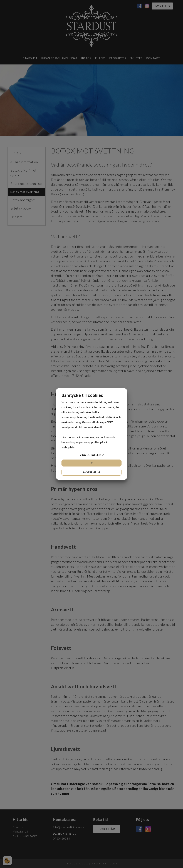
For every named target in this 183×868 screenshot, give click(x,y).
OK (92, 463)
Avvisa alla (91, 472)
